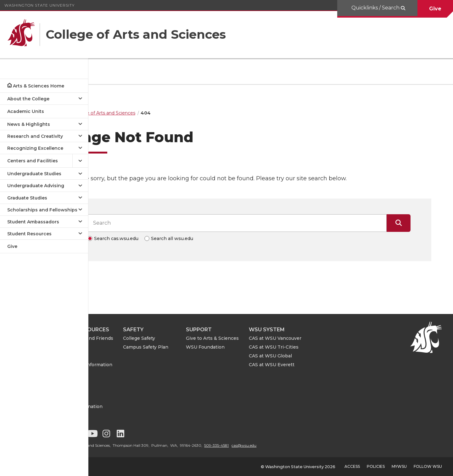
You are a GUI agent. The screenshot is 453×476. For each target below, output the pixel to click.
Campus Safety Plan (189, 347)
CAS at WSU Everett (315, 365)
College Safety (183, 338)
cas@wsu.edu (288, 445)
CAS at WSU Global (314, 356)
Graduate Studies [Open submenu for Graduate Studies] (27, 198)
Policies (376, 466)
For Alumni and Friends (130, 338)
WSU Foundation (249, 347)
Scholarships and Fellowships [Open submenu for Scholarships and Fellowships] (42, 210)
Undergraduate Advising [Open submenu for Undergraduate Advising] (36, 186)
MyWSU (399, 466)
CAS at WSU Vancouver (319, 338)
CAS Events (117, 382)
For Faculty (116, 347)
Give (435, 9)
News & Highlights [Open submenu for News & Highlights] (29, 124)
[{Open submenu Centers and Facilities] (80, 161)
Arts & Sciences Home (39, 86)
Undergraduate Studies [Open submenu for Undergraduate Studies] (34, 174)
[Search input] (259, 223)
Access (352, 466)
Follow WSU (428, 466)
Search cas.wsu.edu (138, 238)
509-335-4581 (260, 445)
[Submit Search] (420, 223)
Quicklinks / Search (376, 8)
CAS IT (111, 373)
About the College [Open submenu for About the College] (28, 99)
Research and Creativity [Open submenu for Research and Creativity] (35, 136)
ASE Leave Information (130, 365)
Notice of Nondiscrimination (125, 403)
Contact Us (116, 391)
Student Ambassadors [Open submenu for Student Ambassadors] (33, 222)
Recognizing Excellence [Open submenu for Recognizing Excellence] (35, 148)
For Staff (113, 356)
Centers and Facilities (33, 161)
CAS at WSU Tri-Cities (317, 347)
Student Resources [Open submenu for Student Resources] (29, 234)
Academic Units (26, 111)
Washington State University (39, 5)
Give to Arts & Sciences (256, 338)
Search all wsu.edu (194, 238)
